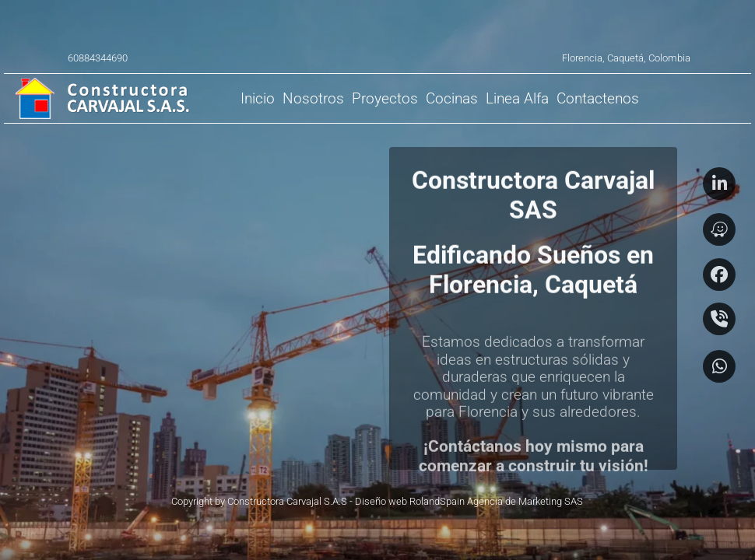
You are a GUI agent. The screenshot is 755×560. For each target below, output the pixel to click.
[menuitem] (258, 98)
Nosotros (313, 98)
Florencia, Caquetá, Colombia (626, 58)
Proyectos (385, 98)
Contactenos (598, 98)
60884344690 (98, 58)
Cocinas (452, 98)
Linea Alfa (517, 98)
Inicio (258, 98)
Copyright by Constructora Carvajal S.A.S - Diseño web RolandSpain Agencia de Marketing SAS (377, 501)
